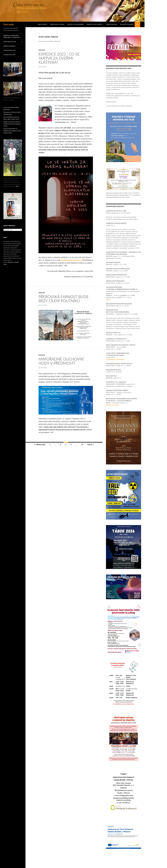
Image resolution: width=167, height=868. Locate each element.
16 (82, 445)
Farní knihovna (112, 24)
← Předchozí (40, 445)
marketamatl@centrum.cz (71, 260)
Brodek (17, 262)
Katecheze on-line (10, 42)
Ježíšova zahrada (9, 46)
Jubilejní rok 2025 (9, 50)
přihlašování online (113, 405)
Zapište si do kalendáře (75, 24)
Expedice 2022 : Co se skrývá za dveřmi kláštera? (59, 58)
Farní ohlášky (42, 24)
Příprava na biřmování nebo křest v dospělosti (12, 36)
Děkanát (42, 50)
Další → (91, 445)
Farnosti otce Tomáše (94, 24)
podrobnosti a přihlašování (115, 359)
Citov (5, 264)
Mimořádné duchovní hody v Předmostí (61, 361)
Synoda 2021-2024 (9, 55)
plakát (108, 300)
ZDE (17, 186)
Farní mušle (9, 24)
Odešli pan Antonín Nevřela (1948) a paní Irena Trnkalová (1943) (12, 124)
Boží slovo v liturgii (57, 24)
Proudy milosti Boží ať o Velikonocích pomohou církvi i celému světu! (12, 131)
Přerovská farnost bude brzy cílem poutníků (64, 299)
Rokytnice (11, 262)
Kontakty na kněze (127, 24)
